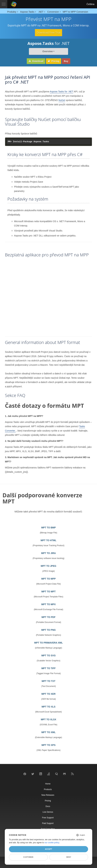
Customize (28, 857)
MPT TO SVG (48, 655)
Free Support (48, 818)
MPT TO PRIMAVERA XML (48, 643)
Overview (48, 51)
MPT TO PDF (48, 617)
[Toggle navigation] (4, 4)
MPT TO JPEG (49, 566)
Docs (48, 806)
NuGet (62, 100)
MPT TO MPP (48, 579)
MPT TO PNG (48, 630)
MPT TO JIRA (48, 553)
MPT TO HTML (48, 540)
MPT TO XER (48, 694)
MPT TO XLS (49, 707)
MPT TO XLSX (48, 719)
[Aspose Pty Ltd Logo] (14, 4)
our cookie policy (52, 843)
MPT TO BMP (49, 528)
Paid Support (48, 823)
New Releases (48, 795)
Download (36, 61)
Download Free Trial (48, 33)
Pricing (54, 61)
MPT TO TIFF (48, 668)
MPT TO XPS (48, 745)
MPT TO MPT (48, 592)
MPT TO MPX (48, 604)
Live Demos (48, 812)
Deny (69, 857)
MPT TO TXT (48, 681)
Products (48, 789)
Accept (48, 849)
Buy (66, 61)
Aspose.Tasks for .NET (61, 92)
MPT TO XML (48, 732)
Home (48, 784)
